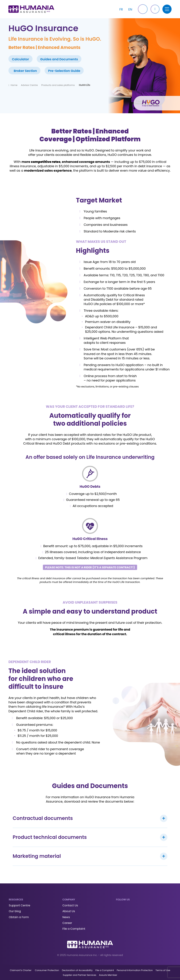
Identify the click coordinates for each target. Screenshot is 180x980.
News (66, 917)
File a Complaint (74, 929)
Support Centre (20, 905)
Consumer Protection (47, 970)
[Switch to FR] (121, 9)
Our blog (15, 911)
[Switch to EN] (130, 9)
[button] (155, 9)
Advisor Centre (29, 85)
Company (69, 900)
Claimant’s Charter (21, 970)
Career (67, 923)
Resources (16, 900)
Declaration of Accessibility (77, 970)
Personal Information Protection (135, 970)
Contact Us (70, 905)
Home (14, 85)
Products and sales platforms (58, 85)
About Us (69, 911)
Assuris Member (108, 975)
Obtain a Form (19, 917)
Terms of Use (163, 970)
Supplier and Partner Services (79, 975)
